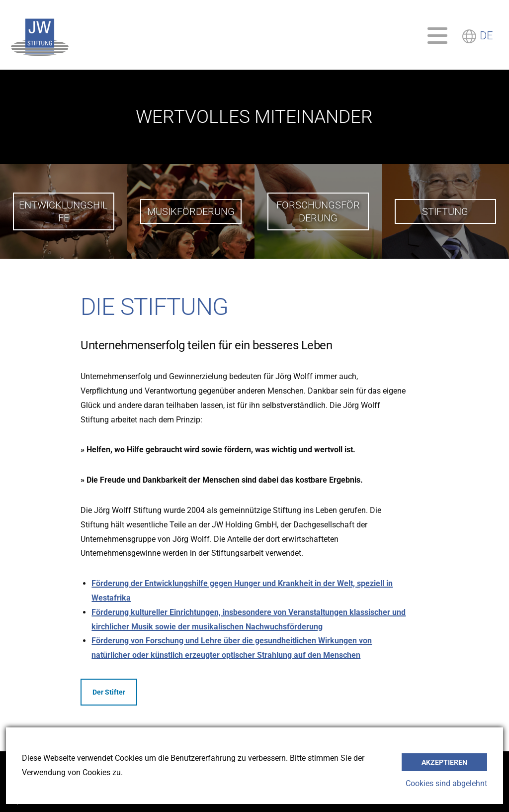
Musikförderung (191, 211)
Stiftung (445, 211)
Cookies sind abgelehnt (446, 783)
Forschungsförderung (318, 211)
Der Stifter (109, 692)
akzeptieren (444, 762)
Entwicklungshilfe (63, 211)
